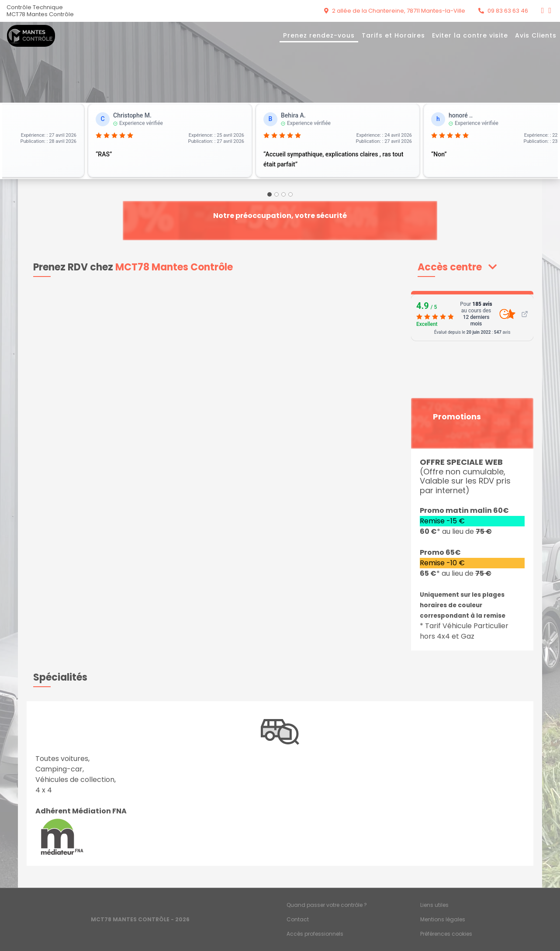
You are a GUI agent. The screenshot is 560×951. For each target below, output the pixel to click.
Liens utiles (434, 905)
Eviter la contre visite (470, 35)
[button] (457, 267)
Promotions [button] (457, 417)
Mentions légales (443, 919)
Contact (298, 919)
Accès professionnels (315, 934)
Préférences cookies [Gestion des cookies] (446, 934)
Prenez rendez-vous (319, 35)
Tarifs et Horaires (393, 35)
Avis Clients (536, 35)
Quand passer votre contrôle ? (327, 905)
